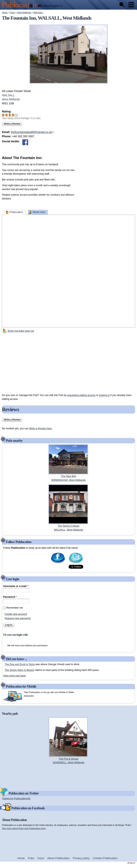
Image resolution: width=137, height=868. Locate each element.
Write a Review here (41, 428)
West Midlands (24, 13)
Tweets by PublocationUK (16, 798)
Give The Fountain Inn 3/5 (10, 115)
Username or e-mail (16, 586)
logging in (104, 395)
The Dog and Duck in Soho (20, 664)
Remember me (15, 608)
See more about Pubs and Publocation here (24, 828)
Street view (39, 212)
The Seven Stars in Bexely (19, 670)
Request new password (18, 618)
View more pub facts (14, 676)
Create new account (16, 614)
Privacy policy (81, 858)
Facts (41, 858)
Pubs (12, 13)
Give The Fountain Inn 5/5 (17, 115)
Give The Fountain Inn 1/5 (4, 115)
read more (29, 696)
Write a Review (12, 124)
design (131, 863)
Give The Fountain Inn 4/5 (13, 115)
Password (10, 597)
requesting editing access (81, 395)
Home (5, 13)
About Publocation (58, 858)
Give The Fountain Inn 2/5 (7, 115)
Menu (131, 5)
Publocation (16, 212)
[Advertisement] (106, 185)
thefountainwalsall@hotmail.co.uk (33, 132)
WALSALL (38, 13)
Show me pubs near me (21, 331)
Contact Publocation (105, 858)
